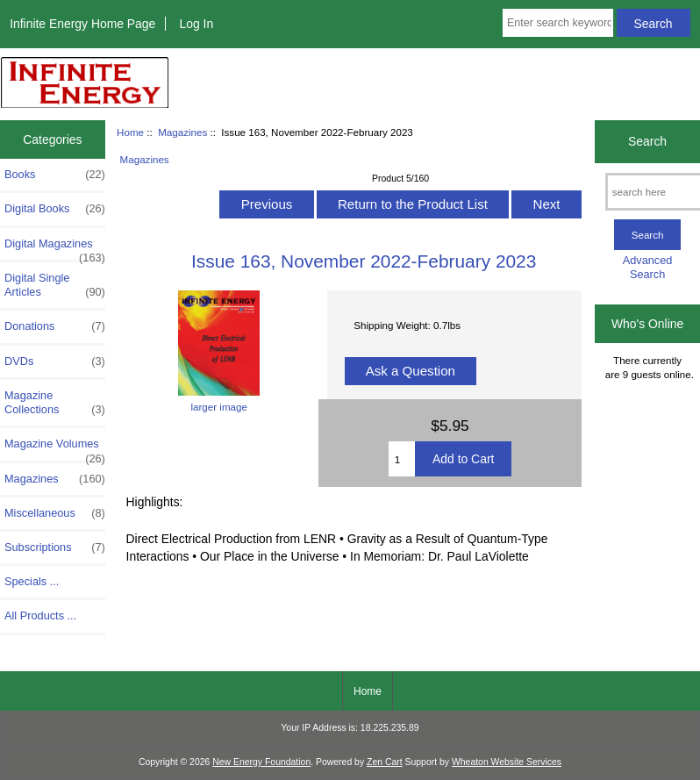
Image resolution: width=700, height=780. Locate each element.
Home (130, 132)
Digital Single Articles (55, 285)
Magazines (182, 132)
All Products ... (40, 615)
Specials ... (32, 581)
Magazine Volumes (55, 448)
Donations (55, 326)
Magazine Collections (55, 403)
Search (647, 141)
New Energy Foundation (261, 762)
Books (55, 175)
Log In (196, 24)
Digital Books (55, 209)
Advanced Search (648, 267)
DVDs (55, 361)
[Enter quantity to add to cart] (402, 459)
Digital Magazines (55, 248)
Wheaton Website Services (507, 762)
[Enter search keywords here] (558, 23)
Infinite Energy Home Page (82, 24)
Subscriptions (55, 547)
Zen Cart (385, 762)
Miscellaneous (55, 513)
